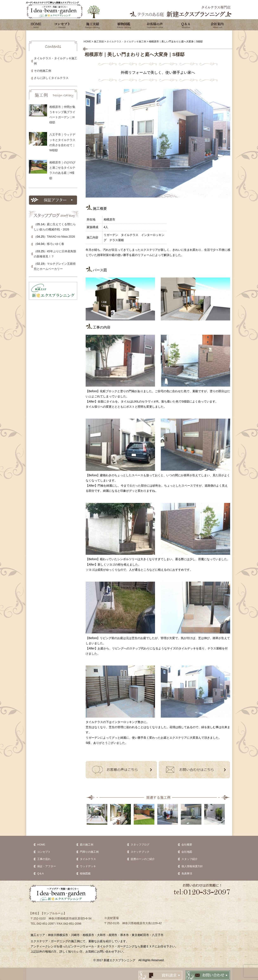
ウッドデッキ (88, 866)
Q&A (186, 25)
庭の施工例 (87, 845)
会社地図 (187, 852)
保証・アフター (47, 866)
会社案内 (217, 25)
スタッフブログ (140, 845)
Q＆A (40, 873)
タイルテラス (88, 859)
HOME (41, 845)
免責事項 (187, 873)
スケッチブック (140, 852)
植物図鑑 (124, 25)
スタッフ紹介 (189, 859)
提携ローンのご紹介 (143, 859)
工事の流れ (44, 859)
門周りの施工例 (89, 852)
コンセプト (62, 25)
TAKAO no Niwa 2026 (61, 237)
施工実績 (93, 25)
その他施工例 (43, 71)
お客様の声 (155, 25)
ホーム (36, 25)
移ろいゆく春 (56, 244)
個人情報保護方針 (192, 866)
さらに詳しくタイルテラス (51, 78)
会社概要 (187, 845)
